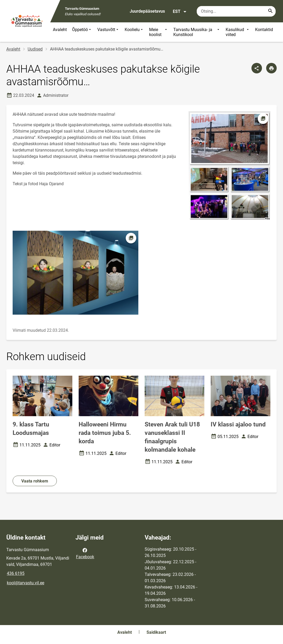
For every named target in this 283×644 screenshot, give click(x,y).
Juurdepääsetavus (147, 11)
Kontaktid (264, 30)
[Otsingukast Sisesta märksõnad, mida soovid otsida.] (236, 11)
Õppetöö (82, 32)
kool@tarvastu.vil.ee (26, 583)
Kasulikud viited (238, 32)
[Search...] (270, 11)
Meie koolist (159, 32)
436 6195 (16, 573)
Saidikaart (156, 632)
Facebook (85, 553)
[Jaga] (257, 68)
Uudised (35, 49)
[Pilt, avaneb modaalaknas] (75, 273)
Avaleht (60, 30)
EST (180, 12)
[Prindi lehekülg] (271, 68)
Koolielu (134, 32)
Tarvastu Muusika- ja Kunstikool (197, 32)
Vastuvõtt (108, 32)
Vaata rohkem (35, 481)
